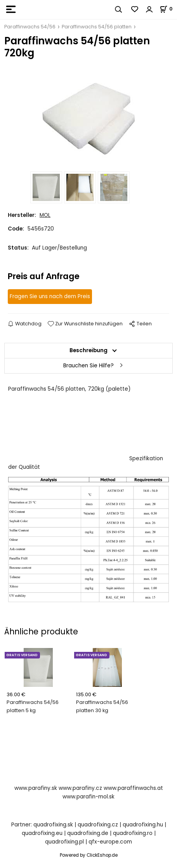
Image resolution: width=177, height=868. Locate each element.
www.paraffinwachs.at (133, 788)
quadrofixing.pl (64, 842)
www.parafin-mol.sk (88, 797)
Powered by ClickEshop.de (89, 855)
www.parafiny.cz (80, 788)
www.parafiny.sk (36, 788)
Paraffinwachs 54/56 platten (97, 27)
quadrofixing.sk (53, 825)
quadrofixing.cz (98, 825)
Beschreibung (88, 350)
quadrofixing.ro (133, 833)
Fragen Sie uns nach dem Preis (50, 296)
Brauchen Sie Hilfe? (88, 366)
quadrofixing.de (88, 833)
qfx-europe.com (110, 842)
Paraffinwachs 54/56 (30, 27)
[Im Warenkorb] (168, 9)
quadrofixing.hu (143, 825)
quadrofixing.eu (42, 833)
